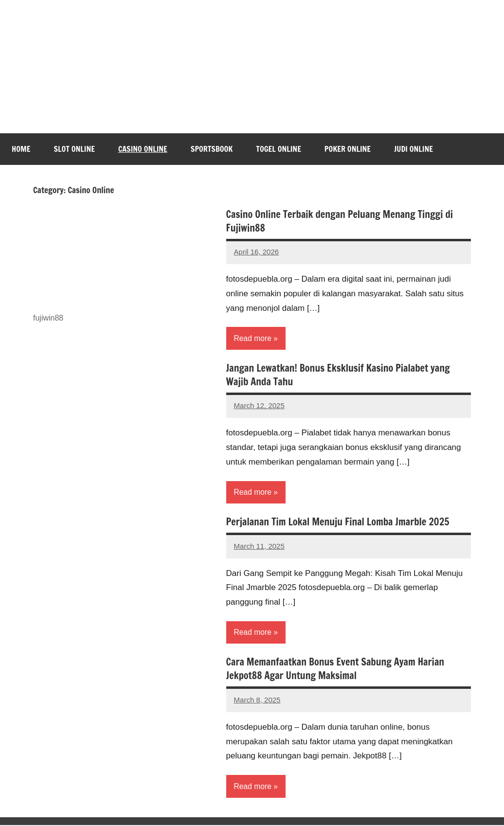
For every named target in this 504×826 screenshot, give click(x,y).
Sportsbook (212, 149)
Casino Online (143, 149)
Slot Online (74, 149)
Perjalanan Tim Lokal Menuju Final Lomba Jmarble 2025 (338, 522)
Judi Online (414, 149)
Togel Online (279, 149)
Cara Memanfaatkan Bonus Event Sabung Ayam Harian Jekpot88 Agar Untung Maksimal (335, 670)
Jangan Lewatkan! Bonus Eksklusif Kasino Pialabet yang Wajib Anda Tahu (338, 375)
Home (21, 149)
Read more (253, 338)
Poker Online (348, 149)
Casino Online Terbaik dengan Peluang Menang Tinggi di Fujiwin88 (340, 221)
